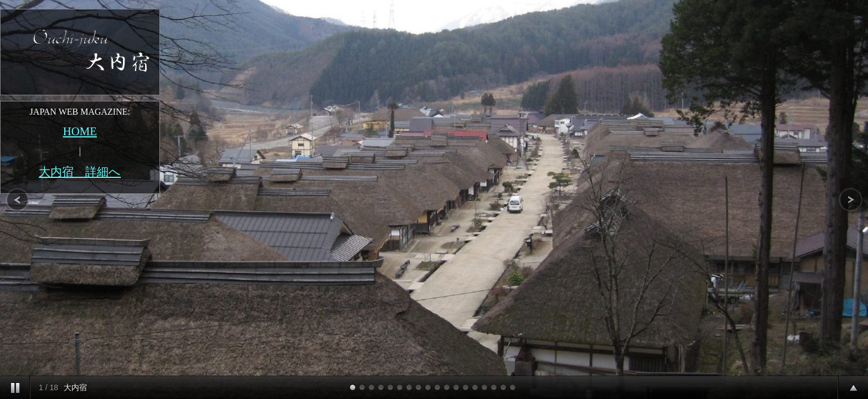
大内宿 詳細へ (80, 172)
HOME (80, 131)
